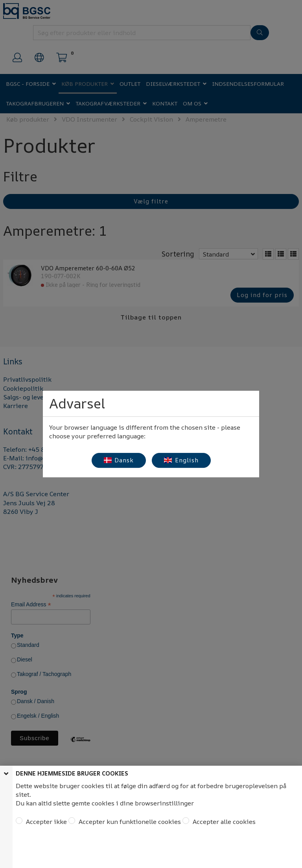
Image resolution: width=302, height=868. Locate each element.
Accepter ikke (46, 822)
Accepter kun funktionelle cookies (129, 822)
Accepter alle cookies (223, 822)
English (181, 460)
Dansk (119, 460)
